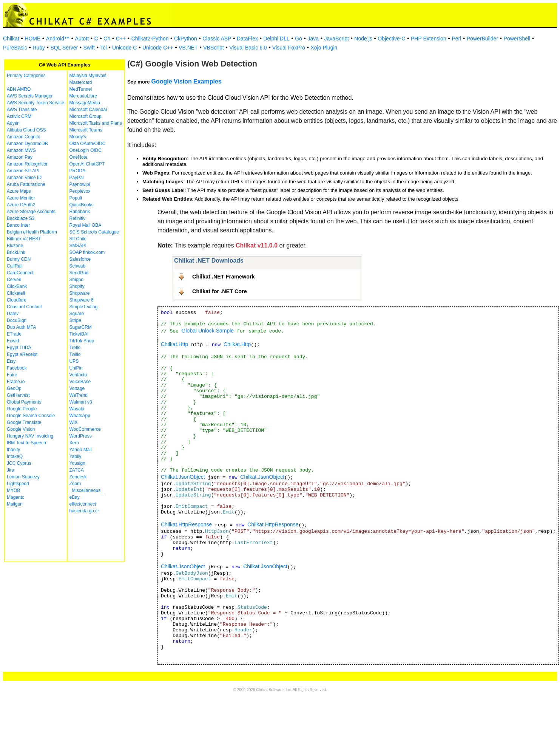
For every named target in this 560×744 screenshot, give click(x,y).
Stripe (75, 320)
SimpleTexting (84, 307)
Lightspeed (18, 484)
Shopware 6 (82, 300)
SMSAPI (78, 246)
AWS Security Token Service (35, 103)
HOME (32, 39)
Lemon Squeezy (23, 477)
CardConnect (20, 273)
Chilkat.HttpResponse (186, 524)
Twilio (75, 354)
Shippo (76, 280)
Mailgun (15, 504)
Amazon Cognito (24, 137)
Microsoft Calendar (89, 110)
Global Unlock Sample (208, 331)
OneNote (79, 157)
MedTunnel (81, 89)
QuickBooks (82, 205)
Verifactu (78, 375)
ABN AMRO (19, 89)
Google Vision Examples (186, 81)
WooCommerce (85, 429)
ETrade (14, 334)
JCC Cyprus (19, 463)
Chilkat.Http (174, 344)
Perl (456, 39)
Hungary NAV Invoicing (30, 436)
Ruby (39, 48)
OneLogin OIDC (86, 150)
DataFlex (247, 39)
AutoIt (82, 39)
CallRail (15, 266)
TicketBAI (79, 334)
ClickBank (17, 286)
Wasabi (77, 409)
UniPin (76, 368)
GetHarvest (18, 395)
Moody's (78, 137)
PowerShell (517, 39)
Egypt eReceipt (22, 354)
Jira (10, 470)
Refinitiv (78, 218)
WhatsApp (80, 416)
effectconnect (83, 504)
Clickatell (16, 293)
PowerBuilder (482, 39)
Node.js (363, 39)
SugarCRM (81, 327)
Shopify (77, 286)
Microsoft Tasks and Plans (96, 123)
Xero (74, 443)
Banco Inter (18, 225)
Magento (16, 497)
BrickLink (16, 252)
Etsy (11, 361)
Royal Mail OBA (86, 225)
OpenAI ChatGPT (87, 164)
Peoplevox (80, 191)
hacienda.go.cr (84, 511)
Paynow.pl (80, 184)
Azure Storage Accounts (31, 212)
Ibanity (13, 450)
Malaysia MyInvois (88, 76)
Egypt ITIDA (19, 348)
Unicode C (124, 48)
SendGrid (79, 273)
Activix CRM (19, 116)
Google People (22, 409)
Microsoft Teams (86, 130)
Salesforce (80, 259)
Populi (76, 198)
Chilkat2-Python (150, 39)
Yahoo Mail (81, 450)
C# (107, 39)
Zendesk (78, 477)
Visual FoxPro (289, 48)
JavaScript (337, 39)
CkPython (186, 39)
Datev (13, 314)
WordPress (81, 436)
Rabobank (80, 212)
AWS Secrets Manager (30, 96)
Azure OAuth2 (21, 205)
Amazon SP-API (23, 171)
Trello (75, 348)
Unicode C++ (158, 48)
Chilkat (11, 39)
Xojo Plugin (324, 48)
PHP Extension (429, 39)
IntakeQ (15, 456)
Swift (89, 48)
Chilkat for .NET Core (220, 291)
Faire (12, 375)
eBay (75, 497)
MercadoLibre (83, 96)
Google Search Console (31, 416)
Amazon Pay (20, 157)
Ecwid (13, 341)
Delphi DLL (276, 39)
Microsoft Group (86, 116)
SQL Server (64, 48)
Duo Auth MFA (21, 327)
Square (77, 314)
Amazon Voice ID (24, 178)
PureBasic (15, 48)
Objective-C (391, 39)
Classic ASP (217, 39)
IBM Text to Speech (26, 443)
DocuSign (17, 320)
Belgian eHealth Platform (32, 232)
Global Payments (24, 402)
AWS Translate (22, 110)
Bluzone (15, 246)
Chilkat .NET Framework (224, 277)
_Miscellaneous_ (86, 490)
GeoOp (14, 388)
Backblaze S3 (21, 218)
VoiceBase (80, 382)
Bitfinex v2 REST (24, 239)
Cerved (14, 280)
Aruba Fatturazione (26, 184)
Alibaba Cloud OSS (26, 130)
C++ (121, 39)
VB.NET (188, 48)
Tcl (103, 48)
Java (313, 39)
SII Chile (78, 239)
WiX (74, 422)
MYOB (13, 490)
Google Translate (24, 422)
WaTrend (79, 395)
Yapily (76, 456)
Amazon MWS (21, 150)
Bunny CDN (19, 259)
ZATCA (77, 470)
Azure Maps (19, 191)
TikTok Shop (82, 341)
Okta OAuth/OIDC (88, 144)
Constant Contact (24, 307)
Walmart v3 (81, 402)
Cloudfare (17, 300)
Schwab (78, 266)
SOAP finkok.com (87, 252)
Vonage (77, 388)
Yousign (77, 463)
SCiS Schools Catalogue (94, 232)
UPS (74, 361)
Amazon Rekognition (28, 164)
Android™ (58, 39)
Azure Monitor (21, 198)
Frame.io (16, 382)
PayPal (77, 178)
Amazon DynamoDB (27, 144)
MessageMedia (85, 103)
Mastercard (81, 82)
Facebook (17, 368)
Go (299, 39)
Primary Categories (26, 76)
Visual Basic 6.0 (248, 48)
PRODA (78, 171)
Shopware (80, 293)
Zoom (75, 484)
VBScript (213, 48)
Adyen (13, 123)
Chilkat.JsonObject (183, 477)
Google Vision (21, 429)
